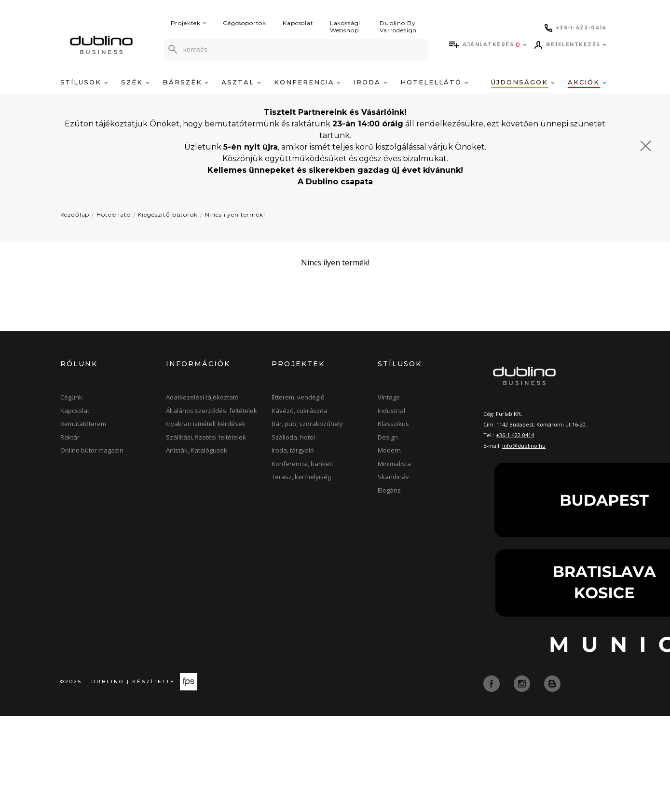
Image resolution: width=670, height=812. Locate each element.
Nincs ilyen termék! (235, 214)
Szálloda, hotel (293, 437)
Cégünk (71, 397)
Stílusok (84, 82)
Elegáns (389, 490)
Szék (135, 82)
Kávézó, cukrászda (300, 411)
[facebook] (492, 683)
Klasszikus (393, 424)
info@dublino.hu (524, 446)
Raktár (70, 437)
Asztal (241, 82)
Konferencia (307, 82)
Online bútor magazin (92, 450)
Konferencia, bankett (302, 464)
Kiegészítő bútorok (167, 214)
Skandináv (393, 477)
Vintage (389, 397)
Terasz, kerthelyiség (301, 477)
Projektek (189, 23)
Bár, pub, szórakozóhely (307, 424)
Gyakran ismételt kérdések (206, 424)
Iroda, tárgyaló (293, 450)
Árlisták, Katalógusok (197, 450)
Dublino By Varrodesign (398, 27)
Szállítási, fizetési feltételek (206, 437)
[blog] (552, 683)
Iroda (370, 82)
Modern (389, 450)
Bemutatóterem (83, 424)
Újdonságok (523, 82)
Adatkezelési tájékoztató (202, 397)
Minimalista (394, 464)
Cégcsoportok (245, 23)
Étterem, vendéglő (298, 397)
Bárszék (186, 82)
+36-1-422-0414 (515, 435)
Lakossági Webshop (345, 27)
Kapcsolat (298, 23)
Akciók (587, 82)
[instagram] (523, 683)
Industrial (391, 411)
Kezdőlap (75, 214)
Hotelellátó (434, 82)
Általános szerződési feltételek (212, 411)
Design (388, 437)
